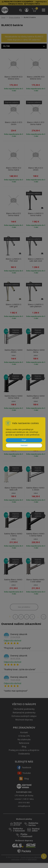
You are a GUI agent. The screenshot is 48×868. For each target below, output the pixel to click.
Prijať (24, 440)
